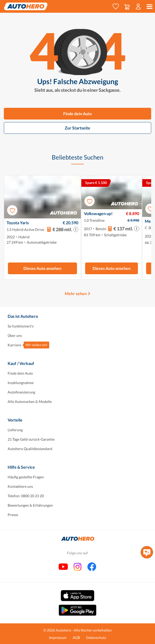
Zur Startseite (77, 128)
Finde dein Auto (77, 114)
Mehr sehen (76, 293)
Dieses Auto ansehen (42, 268)
